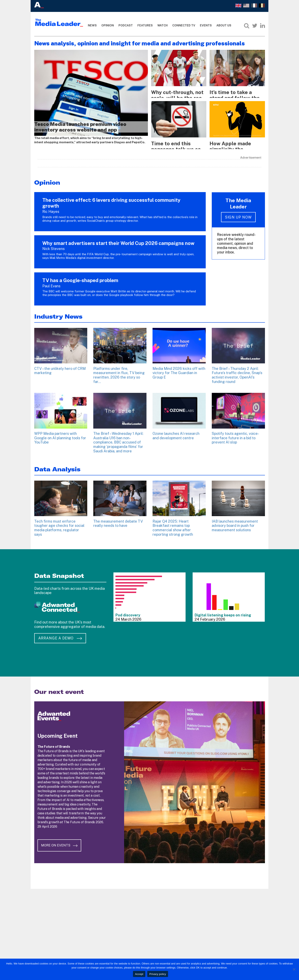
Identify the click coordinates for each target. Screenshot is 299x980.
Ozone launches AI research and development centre (176, 432)
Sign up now (238, 214)
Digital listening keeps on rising (223, 612)
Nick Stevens (53, 245)
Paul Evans (51, 283)
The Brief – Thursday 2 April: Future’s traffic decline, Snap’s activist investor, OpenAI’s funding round (237, 372)
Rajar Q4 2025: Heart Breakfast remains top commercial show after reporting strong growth (173, 525)
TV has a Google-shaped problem (80, 277)
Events (206, 25)
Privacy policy (158, 974)
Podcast (126, 25)
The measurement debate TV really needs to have (118, 520)
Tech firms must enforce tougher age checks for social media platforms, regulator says (59, 525)
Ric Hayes (51, 208)
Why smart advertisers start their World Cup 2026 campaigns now (118, 240)
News (92, 25)
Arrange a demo (60, 635)
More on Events (62, 835)
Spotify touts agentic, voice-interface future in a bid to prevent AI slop (235, 435)
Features (145, 25)
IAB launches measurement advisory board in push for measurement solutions (235, 522)
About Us (224, 25)
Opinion (108, 25)
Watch (162, 25)
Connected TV (184, 25)
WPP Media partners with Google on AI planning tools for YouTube (60, 435)
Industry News (58, 313)
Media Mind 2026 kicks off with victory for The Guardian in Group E (179, 370)
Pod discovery (128, 612)
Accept (139, 974)
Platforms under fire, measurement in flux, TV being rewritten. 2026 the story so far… (119, 372)
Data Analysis (57, 466)
